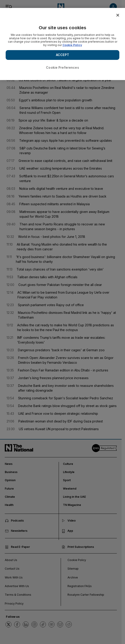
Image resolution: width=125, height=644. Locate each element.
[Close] (118, 15)
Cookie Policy (72, 45)
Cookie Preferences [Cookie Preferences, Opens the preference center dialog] (62, 67)
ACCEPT (62, 55)
